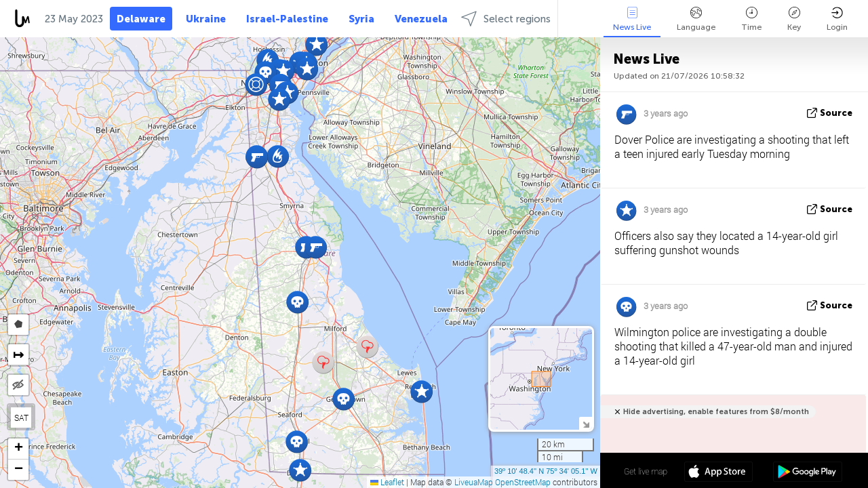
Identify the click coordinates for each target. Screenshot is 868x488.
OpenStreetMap (523, 482)
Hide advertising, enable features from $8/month (716, 412)
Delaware (141, 19)
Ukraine (206, 19)
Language (696, 19)
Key (794, 19)
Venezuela (421, 19)
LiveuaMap (474, 482)
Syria (361, 19)
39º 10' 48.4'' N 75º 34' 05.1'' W (546, 471)
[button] (279, 99)
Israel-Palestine (287, 19)
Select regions (506, 19)
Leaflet (387, 482)
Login (837, 19)
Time (751, 19)
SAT (21, 418)
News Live (632, 19)
